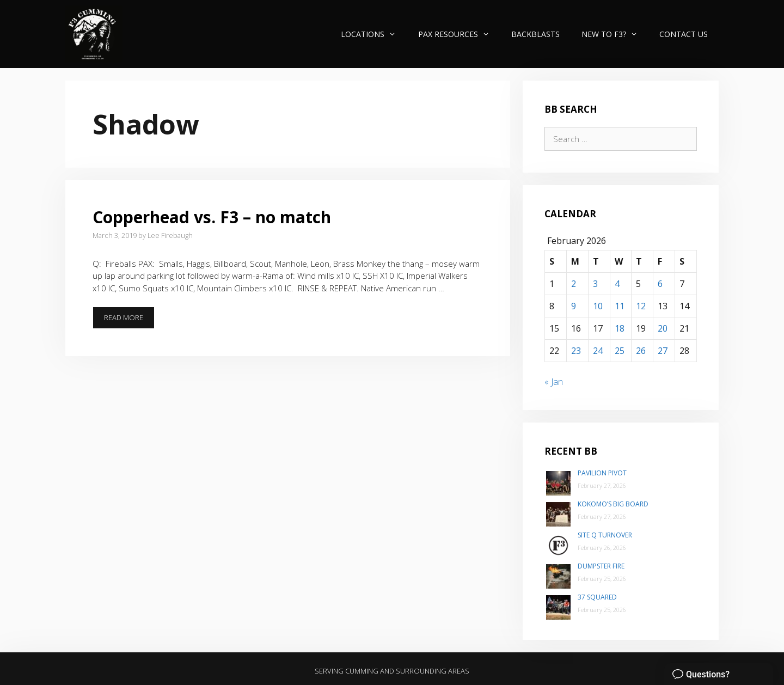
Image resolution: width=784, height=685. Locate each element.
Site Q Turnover (605, 535)
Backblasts (535, 34)
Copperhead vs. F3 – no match (212, 217)
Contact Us (684, 34)
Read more (129, 321)
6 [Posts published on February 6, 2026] (660, 284)
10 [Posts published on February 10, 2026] (598, 306)
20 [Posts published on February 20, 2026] (663, 328)
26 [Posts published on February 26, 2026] (641, 351)
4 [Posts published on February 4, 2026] (617, 284)
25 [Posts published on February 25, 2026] (620, 351)
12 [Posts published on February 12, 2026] (641, 306)
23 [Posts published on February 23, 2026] (576, 351)
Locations (374, 34)
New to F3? (615, 34)
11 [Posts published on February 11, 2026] (620, 306)
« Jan (554, 382)
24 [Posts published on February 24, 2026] (598, 351)
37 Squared (597, 597)
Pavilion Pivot (602, 473)
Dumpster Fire (601, 566)
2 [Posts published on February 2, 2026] (574, 284)
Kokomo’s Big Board (613, 504)
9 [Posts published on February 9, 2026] (574, 306)
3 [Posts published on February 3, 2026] (595, 284)
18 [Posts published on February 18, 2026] (620, 328)
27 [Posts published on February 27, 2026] (663, 351)
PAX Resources (459, 34)
